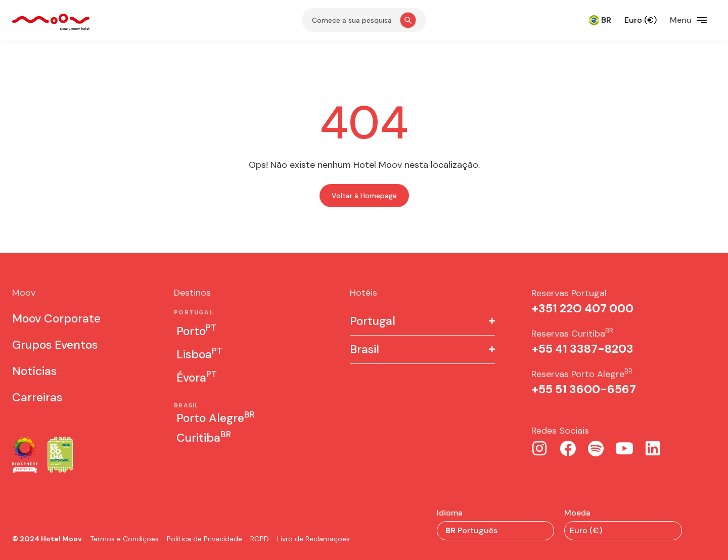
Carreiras (37, 397)
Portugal (373, 321)
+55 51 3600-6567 (584, 389)
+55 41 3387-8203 (582, 349)
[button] (422, 321)
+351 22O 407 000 (582, 308)
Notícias (34, 371)
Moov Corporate (56, 318)
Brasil (365, 349)
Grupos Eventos (55, 345)
